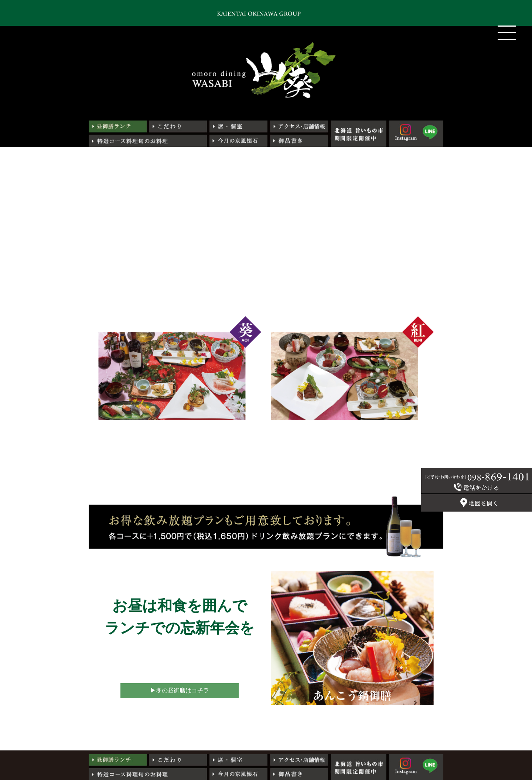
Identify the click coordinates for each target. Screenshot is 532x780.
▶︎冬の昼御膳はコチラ (180, 690)
